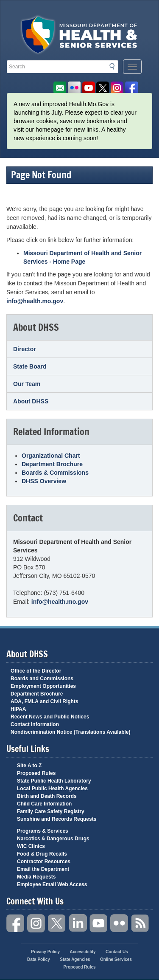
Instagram (36, 923)
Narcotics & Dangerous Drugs (53, 839)
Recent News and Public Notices (50, 717)
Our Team (27, 384)
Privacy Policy (45, 952)
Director (25, 349)
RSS (140, 923)
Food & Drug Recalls (42, 854)
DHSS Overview (44, 481)
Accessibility (82, 952)
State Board (30, 366)
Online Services (116, 959)
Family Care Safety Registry (51, 811)
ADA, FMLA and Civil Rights (45, 701)
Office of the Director (36, 671)
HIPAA (18, 709)
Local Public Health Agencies (52, 789)
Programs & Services (43, 831)
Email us (60, 88)
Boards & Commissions (55, 473)
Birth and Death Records (47, 796)
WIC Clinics (31, 846)
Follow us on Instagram (117, 88)
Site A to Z (29, 766)
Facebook (16, 923)
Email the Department (43, 869)
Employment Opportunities (43, 686)
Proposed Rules (36, 773)
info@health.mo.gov (35, 301)
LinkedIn (78, 923)
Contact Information (35, 724)
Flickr (74, 88)
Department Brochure (52, 464)
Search (114, 66)
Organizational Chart (51, 456)
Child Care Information (44, 804)
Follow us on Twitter (103, 88)
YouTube (99, 923)
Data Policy (39, 959)
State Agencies (75, 959)
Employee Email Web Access (52, 884)
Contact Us (117, 952)
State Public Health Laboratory (54, 781)
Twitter (57, 923)
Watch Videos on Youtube (88, 88)
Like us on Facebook (132, 88)
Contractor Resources (44, 862)
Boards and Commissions (42, 679)
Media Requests (36, 877)
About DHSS (31, 401)
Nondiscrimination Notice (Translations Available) (71, 732)
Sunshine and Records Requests (57, 819)
